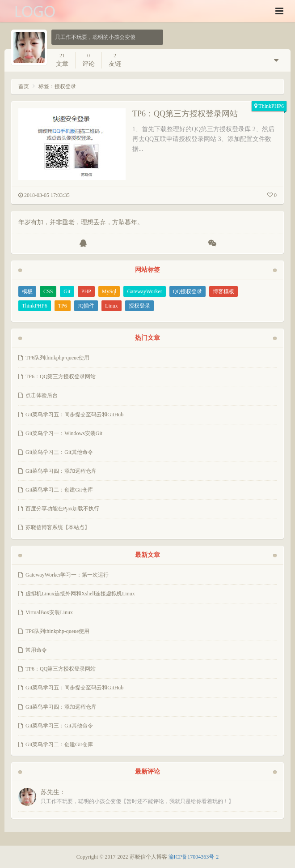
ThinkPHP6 (271, 106)
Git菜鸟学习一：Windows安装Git (64, 433)
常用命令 (36, 650)
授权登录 (139, 306)
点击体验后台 (42, 395)
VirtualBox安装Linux (49, 612)
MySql (109, 291)
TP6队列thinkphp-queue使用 (57, 358)
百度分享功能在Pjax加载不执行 (62, 509)
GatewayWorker (144, 291)
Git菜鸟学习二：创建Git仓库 (59, 490)
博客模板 (223, 291)
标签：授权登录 (57, 86)
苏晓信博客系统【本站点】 (58, 527)
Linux (112, 306)
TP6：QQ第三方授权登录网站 (185, 114)
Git (67, 291)
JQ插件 (86, 306)
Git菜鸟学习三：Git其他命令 (59, 452)
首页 (24, 86)
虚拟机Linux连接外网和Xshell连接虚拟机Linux (80, 594)
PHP (86, 291)
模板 (27, 291)
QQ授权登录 (188, 291)
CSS (48, 291)
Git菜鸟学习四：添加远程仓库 (61, 471)
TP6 (63, 306)
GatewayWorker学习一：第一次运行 (67, 575)
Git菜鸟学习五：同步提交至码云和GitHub (74, 415)
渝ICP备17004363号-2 (194, 857)
